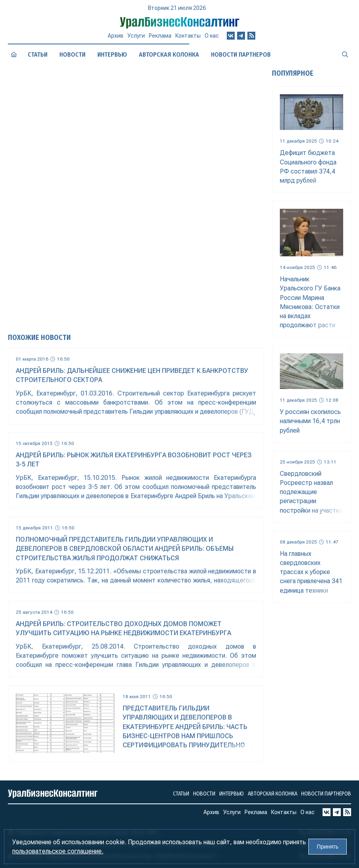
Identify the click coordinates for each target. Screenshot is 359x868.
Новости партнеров (326, 794)
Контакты (188, 38)
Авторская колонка (273, 794)
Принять (328, 847)
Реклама (160, 38)
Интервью (232, 794)
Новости (72, 54)
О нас (212, 36)
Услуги (136, 39)
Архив (116, 39)
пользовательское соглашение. (58, 851)
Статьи (38, 54)
